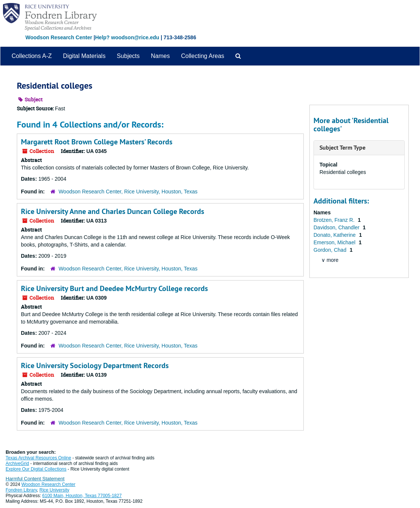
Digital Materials (84, 56)
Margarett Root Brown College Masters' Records (97, 142)
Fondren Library (21, 490)
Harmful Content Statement (35, 479)
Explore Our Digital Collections (36, 469)
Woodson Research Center (59, 37)
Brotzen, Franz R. (335, 220)
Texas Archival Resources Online (38, 458)
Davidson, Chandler (337, 227)
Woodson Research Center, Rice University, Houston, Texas (128, 192)
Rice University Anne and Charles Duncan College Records (112, 211)
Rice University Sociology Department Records (95, 365)
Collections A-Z (32, 56)
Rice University (55, 490)
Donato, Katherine (335, 235)
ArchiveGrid (17, 463)
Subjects (128, 56)
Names (160, 56)
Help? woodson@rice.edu (127, 37)
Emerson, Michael (335, 242)
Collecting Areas (203, 56)
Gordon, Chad (331, 250)
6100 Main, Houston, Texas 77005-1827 (82, 496)
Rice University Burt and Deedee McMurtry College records (114, 288)
